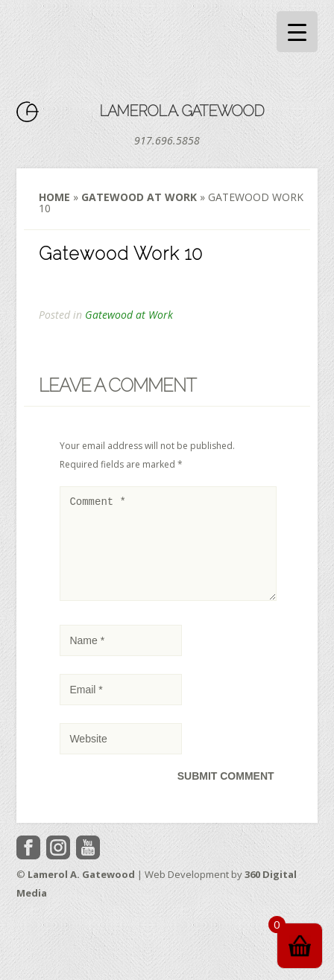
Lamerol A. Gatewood (182, 111)
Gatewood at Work (139, 197)
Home (54, 197)
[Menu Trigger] (297, 32)
